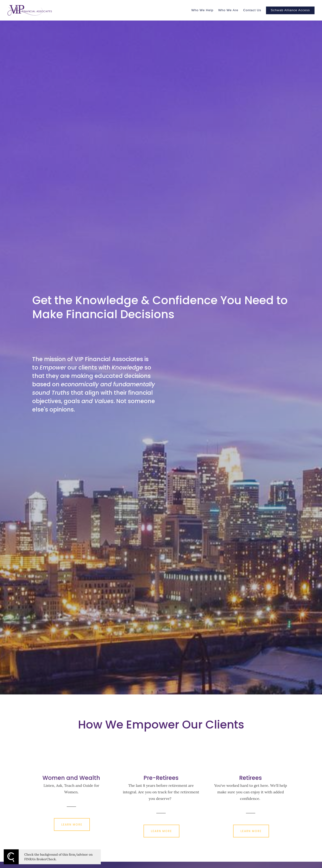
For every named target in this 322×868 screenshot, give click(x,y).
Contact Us (252, 10)
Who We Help (202, 10)
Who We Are (228, 10)
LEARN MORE (72, 824)
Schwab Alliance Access (290, 10)
